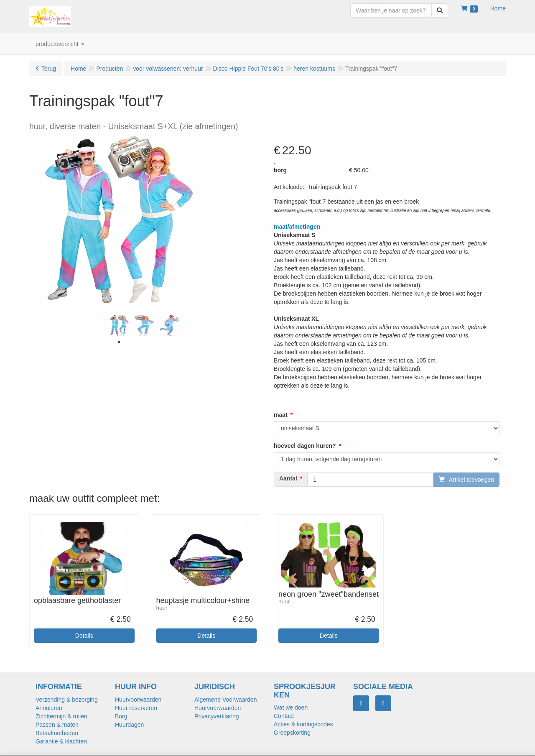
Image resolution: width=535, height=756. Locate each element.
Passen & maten (57, 725)
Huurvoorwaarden (138, 700)
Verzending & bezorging (67, 700)
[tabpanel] (119, 325)
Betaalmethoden (57, 733)
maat (281, 415)
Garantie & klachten (61, 741)
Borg (121, 716)
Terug (49, 69)
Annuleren (49, 708)
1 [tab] (119, 342)
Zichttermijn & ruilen (61, 716)
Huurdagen (129, 725)
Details (84, 636)
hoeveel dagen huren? (305, 446)
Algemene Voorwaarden (225, 700)
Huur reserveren (136, 708)
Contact (284, 716)
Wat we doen (291, 707)
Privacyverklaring (217, 716)
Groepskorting (292, 733)
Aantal (288, 478)
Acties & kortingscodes (303, 724)
